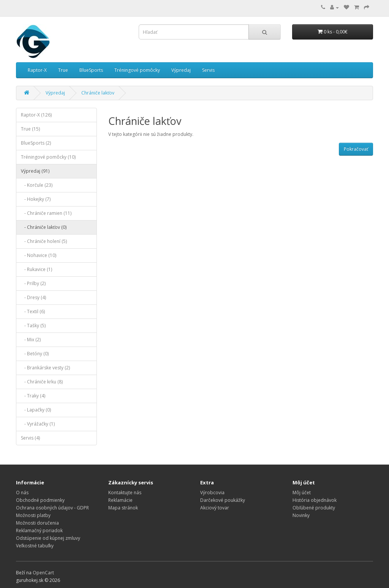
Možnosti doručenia (37, 523)
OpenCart (43, 573)
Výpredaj (181, 70)
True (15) (30, 129)
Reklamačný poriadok (39, 530)
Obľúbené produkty (314, 508)
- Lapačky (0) (36, 410)
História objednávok (315, 500)
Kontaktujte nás (125, 493)
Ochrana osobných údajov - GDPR (52, 508)
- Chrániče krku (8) (42, 382)
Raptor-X (37, 70)
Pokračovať (356, 149)
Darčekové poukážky (223, 500)
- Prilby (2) (33, 283)
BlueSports (91, 70)
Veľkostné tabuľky (35, 546)
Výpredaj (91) (35, 171)
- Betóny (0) (35, 354)
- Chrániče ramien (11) (46, 213)
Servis (208, 70)
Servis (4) (30, 438)
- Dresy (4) (33, 297)
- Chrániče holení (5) (44, 241)
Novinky (301, 515)
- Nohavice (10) (39, 255)
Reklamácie (120, 500)
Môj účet (302, 493)
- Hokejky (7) (36, 199)
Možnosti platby (33, 515)
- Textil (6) (33, 311)
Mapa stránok (123, 508)
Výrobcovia (212, 493)
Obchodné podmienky (40, 500)
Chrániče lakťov (98, 93)
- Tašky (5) (33, 326)
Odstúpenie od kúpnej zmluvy (48, 538)
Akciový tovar (215, 508)
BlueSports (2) (36, 143)
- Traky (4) (33, 396)
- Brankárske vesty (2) (45, 368)
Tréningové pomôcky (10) (48, 157)
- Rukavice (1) (36, 269)
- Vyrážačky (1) (38, 424)
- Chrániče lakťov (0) (44, 227)
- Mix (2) (31, 340)
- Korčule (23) (37, 185)
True (63, 70)
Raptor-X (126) (36, 115)
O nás (22, 493)
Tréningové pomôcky (137, 70)
